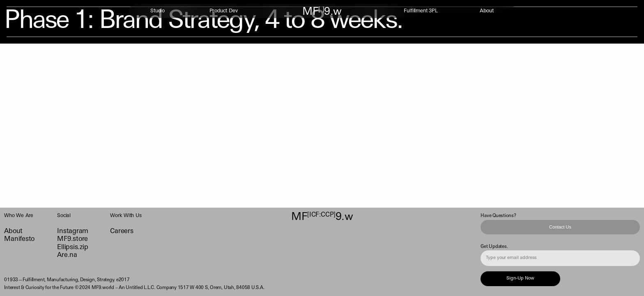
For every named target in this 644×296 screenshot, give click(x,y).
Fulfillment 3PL (421, 11)
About (486, 11)
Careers (122, 231)
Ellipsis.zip (72, 247)
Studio (158, 11)
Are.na (67, 255)
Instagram (73, 231)
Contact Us (560, 227)
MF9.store (72, 239)
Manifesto (19, 239)
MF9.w (322, 12)
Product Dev (224, 11)
